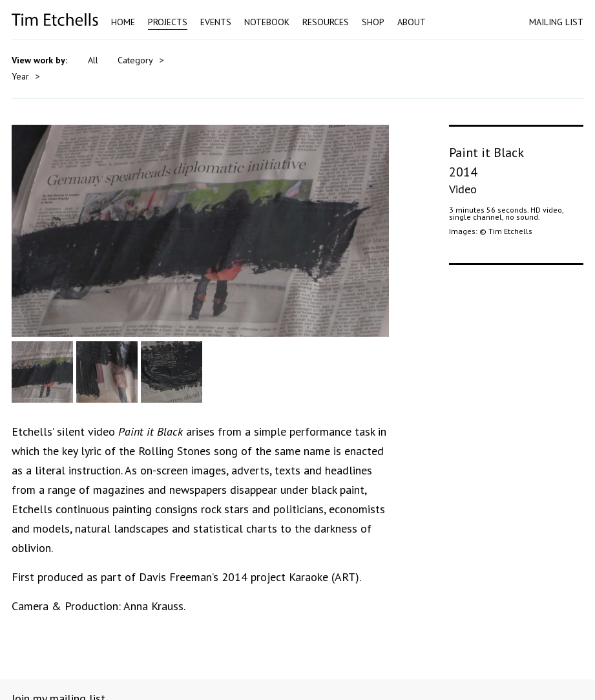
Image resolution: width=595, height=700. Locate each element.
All (93, 60)
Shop (373, 22)
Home (123, 22)
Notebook (267, 22)
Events (216, 22)
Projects (168, 22)
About (412, 22)
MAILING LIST (556, 22)
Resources (326, 22)
